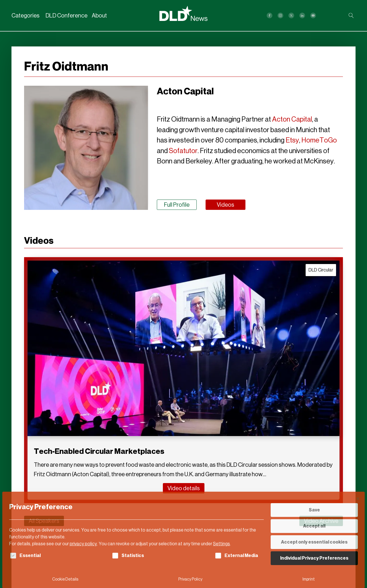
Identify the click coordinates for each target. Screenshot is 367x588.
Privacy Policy (190, 579)
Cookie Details (65, 579)
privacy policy (83, 544)
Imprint (309, 579)
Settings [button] (221, 544)
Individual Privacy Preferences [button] (314, 558)
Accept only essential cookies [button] (314, 542)
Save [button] (314, 510)
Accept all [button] (314, 526)
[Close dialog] (358, 499)
